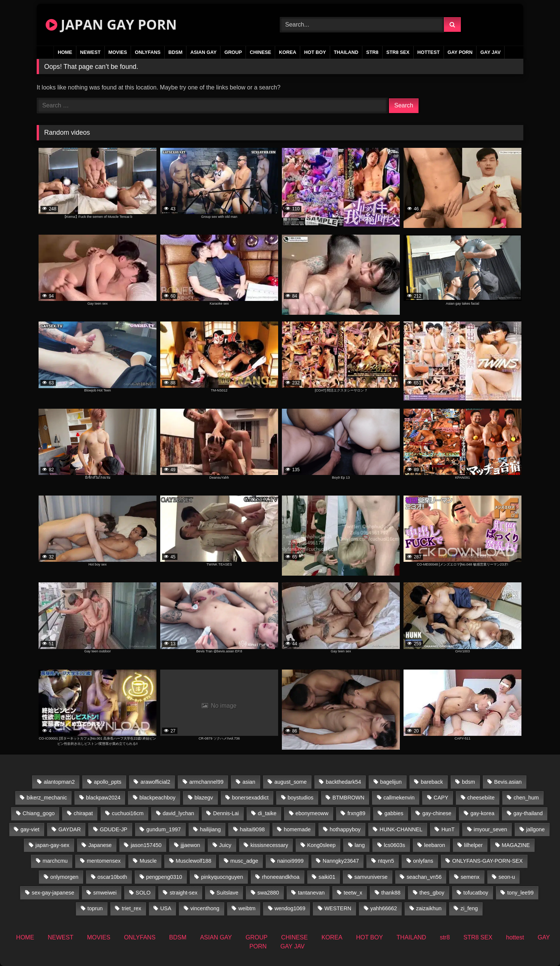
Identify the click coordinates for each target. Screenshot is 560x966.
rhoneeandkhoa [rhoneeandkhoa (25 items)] (281, 877)
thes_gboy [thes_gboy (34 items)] (432, 893)
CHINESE (260, 52)
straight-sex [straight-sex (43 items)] (183, 893)
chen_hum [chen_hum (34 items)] (526, 798)
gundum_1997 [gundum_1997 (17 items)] (164, 829)
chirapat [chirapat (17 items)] (83, 813)
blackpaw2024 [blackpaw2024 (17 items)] (103, 798)
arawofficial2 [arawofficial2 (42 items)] (155, 782)
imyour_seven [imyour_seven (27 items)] (490, 829)
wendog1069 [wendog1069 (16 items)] (290, 908)
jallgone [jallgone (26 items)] (536, 829)
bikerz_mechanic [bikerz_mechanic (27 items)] (47, 798)
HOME (65, 52)
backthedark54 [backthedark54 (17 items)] (343, 782)
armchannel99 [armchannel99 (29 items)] (206, 782)
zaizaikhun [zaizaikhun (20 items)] (429, 908)
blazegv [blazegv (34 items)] (204, 798)
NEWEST (90, 52)
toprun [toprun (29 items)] (95, 908)
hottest (429, 52)
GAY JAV (490, 52)
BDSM (176, 52)
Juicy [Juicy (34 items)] (225, 845)
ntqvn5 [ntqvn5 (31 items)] (386, 861)
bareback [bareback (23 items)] (432, 782)
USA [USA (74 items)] (166, 908)
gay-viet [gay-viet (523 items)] (30, 829)
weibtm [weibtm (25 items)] (247, 908)
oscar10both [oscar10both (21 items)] (112, 877)
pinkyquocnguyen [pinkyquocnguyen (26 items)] (222, 877)
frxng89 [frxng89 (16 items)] (356, 813)
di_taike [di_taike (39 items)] (267, 813)
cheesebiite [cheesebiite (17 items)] (481, 798)
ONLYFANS (148, 52)
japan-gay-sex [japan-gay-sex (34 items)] (52, 845)
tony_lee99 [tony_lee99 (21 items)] (520, 893)
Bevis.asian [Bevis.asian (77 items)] (508, 782)
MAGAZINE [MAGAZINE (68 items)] (516, 845)
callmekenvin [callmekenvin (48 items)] (399, 798)
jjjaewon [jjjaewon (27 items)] (190, 845)
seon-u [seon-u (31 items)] (507, 877)
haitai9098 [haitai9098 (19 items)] (252, 829)
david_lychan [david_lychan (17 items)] (178, 813)
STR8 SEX (398, 52)
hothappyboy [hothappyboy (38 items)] (345, 829)
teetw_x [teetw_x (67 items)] (353, 893)
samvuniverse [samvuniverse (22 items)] (371, 877)
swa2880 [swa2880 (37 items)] (268, 893)
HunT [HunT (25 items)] (448, 829)
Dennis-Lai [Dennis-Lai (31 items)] (226, 813)
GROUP (233, 52)
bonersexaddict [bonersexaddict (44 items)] (250, 798)
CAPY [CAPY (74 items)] (441, 798)
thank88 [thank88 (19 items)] (391, 893)
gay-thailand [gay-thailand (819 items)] (528, 813)
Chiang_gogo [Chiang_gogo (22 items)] (39, 813)
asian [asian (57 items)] (249, 782)
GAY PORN (460, 52)
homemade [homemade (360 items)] (297, 829)
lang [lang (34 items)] (360, 845)
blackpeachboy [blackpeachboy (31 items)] (158, 798)
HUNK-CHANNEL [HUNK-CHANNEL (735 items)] (401, 829)
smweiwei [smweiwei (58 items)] (105, 893)
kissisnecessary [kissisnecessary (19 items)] (269, 845)
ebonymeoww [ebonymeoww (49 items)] (312, 813)
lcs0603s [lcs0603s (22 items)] (394, 845)
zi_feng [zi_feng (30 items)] (469, 908)
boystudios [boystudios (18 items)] (300, 798)
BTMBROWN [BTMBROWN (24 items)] (349, 798)
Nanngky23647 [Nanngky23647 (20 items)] (341, 861)
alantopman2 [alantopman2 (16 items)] (59, 782)
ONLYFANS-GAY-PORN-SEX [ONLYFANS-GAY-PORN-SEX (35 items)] (487, 861)
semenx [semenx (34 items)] (470, 877)
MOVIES (118, 52)
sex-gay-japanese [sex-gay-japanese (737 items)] (53, 893)
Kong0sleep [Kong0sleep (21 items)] (321, 845)
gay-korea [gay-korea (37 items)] (483, 813)
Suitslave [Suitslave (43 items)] (227, 893)
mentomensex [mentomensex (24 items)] (104, 861)
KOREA (287, 52)
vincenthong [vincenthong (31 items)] (205, 908)
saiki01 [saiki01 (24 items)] (327, 877)
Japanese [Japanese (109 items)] (100, 845)
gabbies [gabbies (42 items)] (394, 813)
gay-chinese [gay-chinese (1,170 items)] (437, 813)
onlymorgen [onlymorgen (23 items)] (64, 877)
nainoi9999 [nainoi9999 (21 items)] (290, 861)
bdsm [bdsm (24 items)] (468, 782)
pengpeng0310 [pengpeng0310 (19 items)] (164, 877)
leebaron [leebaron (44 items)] (435, 845)
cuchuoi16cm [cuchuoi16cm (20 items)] (128, 813)
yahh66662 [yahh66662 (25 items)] (384, 908)
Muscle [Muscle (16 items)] (148, 861)
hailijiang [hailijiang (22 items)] (210, 829)
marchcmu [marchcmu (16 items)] (55, 861)
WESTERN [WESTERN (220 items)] (338, 908)
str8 (372, 52)
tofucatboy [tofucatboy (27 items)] (476, 893)
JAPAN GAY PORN (111, 25)
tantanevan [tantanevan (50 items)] (311, 893)
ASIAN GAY (203, 52)
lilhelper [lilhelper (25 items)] (474, 845)
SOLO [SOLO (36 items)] (143, 893)
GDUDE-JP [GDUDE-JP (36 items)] (114, 829)
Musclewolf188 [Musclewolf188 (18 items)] (193, 861)
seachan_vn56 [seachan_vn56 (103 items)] (424, 877)
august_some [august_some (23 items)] (290, 782)
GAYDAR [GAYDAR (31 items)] (70, 829)
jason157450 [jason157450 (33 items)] (146, 845)
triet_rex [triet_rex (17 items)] (131, 908)
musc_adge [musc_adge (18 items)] (244, 861)
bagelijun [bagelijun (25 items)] (391, 782)
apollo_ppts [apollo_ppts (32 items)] (108, 782)
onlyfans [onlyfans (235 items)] (423, 861)
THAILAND (346, 52)
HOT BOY (315, 52)
